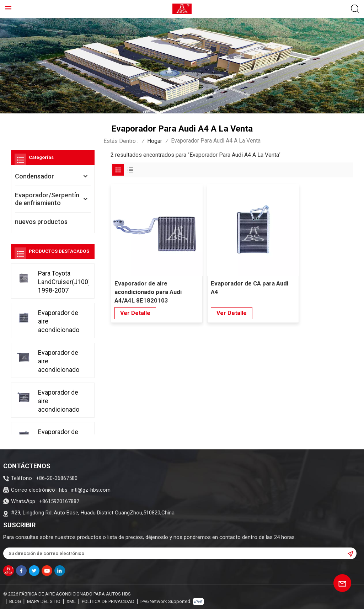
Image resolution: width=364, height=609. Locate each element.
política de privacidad (108, 600)
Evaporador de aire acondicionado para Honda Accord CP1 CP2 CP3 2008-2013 (59, 361)
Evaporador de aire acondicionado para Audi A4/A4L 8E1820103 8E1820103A (149, 278)
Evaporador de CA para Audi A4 (229, 274)
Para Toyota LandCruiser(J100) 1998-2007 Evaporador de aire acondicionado (63, 282)
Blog (15, 600)
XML (71, 600)
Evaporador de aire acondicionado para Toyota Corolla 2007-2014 (59, 400)
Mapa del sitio (44, 600)
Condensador (34, 176)
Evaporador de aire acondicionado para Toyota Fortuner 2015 (59, 321)
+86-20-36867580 (57, 478)
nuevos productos (41, 222)
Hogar (155, 141)
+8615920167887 (59, 501)
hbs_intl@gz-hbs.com (85, 490)
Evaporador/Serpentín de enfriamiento (47, 199)
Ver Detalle (135, 299)
